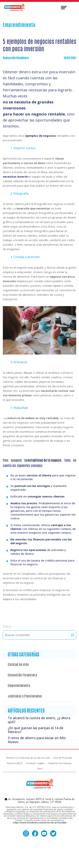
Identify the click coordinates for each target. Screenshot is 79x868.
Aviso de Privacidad (63, 758)
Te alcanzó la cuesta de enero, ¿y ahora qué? (39, 720)
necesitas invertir (15, 177)
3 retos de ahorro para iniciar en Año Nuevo (37, 740)
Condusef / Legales (35, 763)
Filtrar (7, 627)
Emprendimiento (19, 685)
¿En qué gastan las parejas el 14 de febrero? (36, 730)
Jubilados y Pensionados (25, 696)
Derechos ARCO (15, 763)
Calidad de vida (18, 664)
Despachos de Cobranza (60, 763)
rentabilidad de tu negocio (44, 460)
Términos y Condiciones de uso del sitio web (28, 758)
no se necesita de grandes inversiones (28, 105)
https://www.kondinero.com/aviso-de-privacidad (39, 823)
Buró (40, 769)
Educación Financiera (22, 675)
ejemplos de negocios (41, 136)
